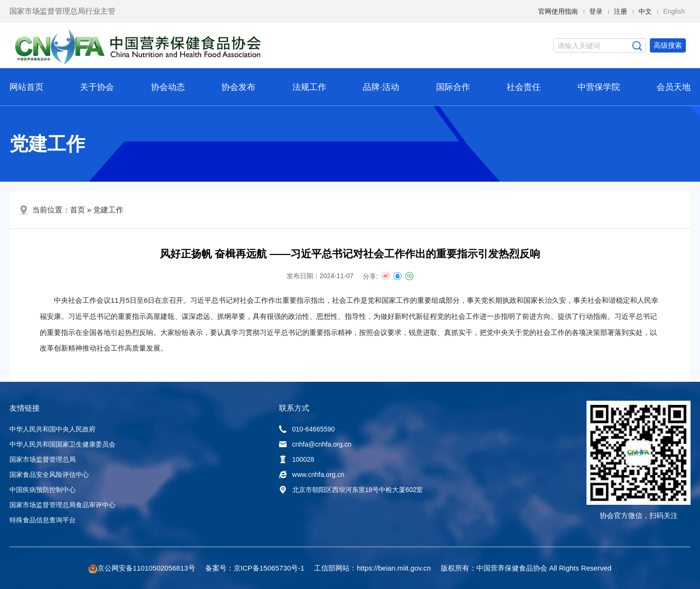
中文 (645, 11)
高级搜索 (668, 45)
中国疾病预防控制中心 (43, 490)
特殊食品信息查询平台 (43, 520)
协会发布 (238, 87)
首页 (78, 210)
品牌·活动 (381, 87)
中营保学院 (599, 87)
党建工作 (108, 210)
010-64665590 (307, 429)
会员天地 (674, 87)
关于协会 (97, 87)
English (674, 11)
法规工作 (309, 87)
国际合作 (453, 87)
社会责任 (524, 87)
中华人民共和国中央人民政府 (52, 429)
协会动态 (168, 87)
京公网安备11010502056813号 (146, 568)
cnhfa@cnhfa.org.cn (315, 444)
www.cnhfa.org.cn (312, 475)
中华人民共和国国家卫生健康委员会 (62, 444)
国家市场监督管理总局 (43, 459)
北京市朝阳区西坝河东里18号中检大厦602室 (351, 490)
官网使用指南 (558, 11)
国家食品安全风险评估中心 (49, 475)
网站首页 (26, 87)
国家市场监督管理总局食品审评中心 (62, 505)
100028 (297, 459)
